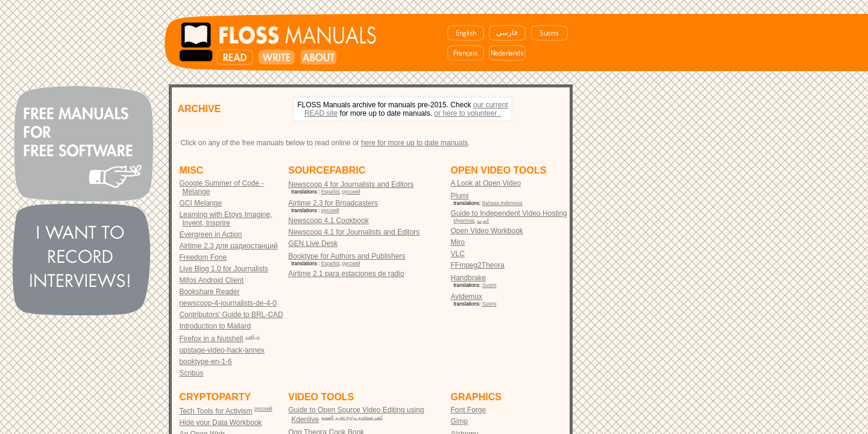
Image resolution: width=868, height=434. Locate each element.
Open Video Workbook (487, 231)
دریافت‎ (253, 336)
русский (351, 192)
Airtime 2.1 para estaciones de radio (346, 274)
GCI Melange (200, 203)
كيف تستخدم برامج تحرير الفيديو (352, 417)
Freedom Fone (203, 257)
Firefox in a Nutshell (211, 339)
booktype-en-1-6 (205, 362)
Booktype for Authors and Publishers (347, 256)
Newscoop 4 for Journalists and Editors (351, 184)
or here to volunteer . (467, 113)
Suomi (489, 285)
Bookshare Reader (209, 292)
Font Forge (469, 410)
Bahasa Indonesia (502, 203)
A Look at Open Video (486, 183)
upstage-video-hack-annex (222, 350)
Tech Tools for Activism (215, 411)
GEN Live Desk (313, 244)
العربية (483, 221)
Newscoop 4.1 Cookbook (328, 221)
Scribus (191, 373)
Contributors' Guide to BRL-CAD (231, 315)
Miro (458, 242)
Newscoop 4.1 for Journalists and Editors (354, 232)
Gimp (460, 421)
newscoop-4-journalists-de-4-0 (228, 303)
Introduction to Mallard (215, 326)
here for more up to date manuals (414, 143)
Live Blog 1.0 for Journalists (223, 269)
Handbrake (469, 278)
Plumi (460, 196)
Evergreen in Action (210, 234)
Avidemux (467, 297)
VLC (458, 254)
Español (330, 192)
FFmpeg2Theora (478, 265)
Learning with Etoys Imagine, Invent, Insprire (225, 219)
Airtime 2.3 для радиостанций (228, 246)
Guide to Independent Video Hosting (509, 213)
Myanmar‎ (464, 221)
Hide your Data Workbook (220, 423)
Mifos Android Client (211, 280)
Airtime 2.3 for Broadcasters (333, 203)
